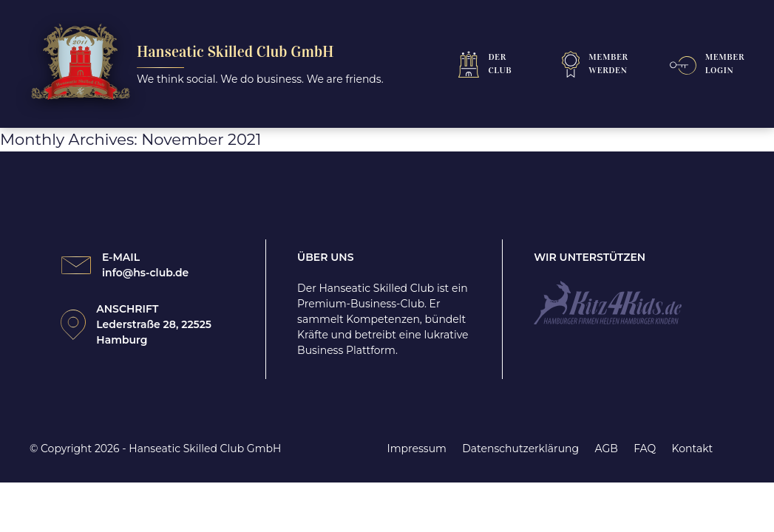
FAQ (645, 449)
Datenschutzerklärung (520, 449)
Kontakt (693, 449)
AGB (606, 449)
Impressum (417, 449)
